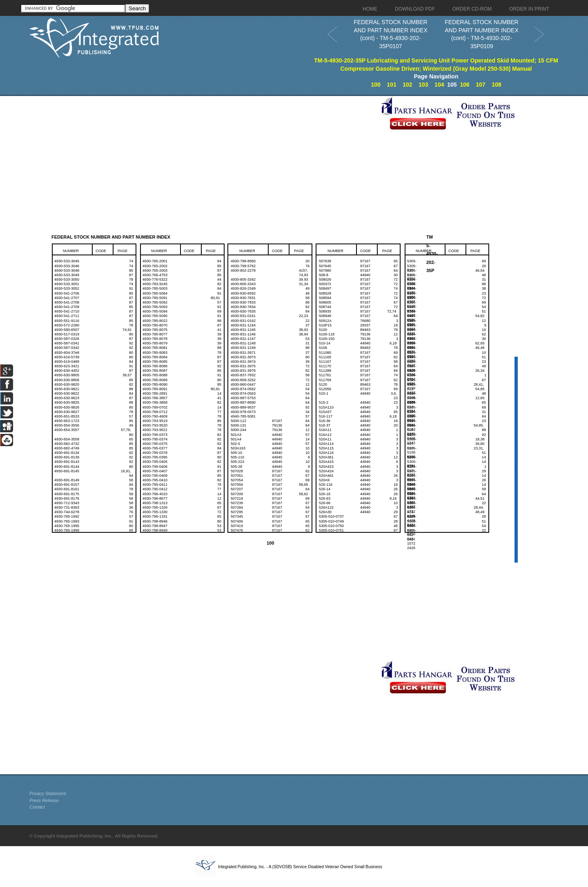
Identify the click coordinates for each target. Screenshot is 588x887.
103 (423, 85)
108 (496, 85)
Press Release (44, 800)
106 (464, 85)
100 (375, 85)
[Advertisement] (203, 153)
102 (407, 85)
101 (391, 85)
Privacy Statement (48, 793)
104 (439, 85)
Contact (37, 807)
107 (480, 85)
